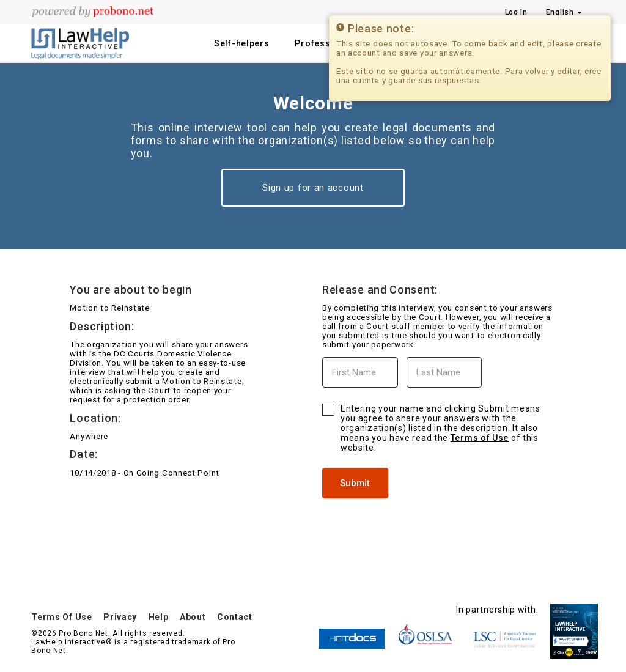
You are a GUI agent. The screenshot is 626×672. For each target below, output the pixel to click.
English (564, 12)
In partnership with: (497, 610)
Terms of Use (480, 438)
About (193, 617)
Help (159, 617)
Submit (355, 483)
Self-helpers (241, 43)
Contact (235, 617)
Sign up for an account (313, 188)
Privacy (120, 617)
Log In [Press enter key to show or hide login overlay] (516, 12)
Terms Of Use (61, 617)
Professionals (326, 43)
